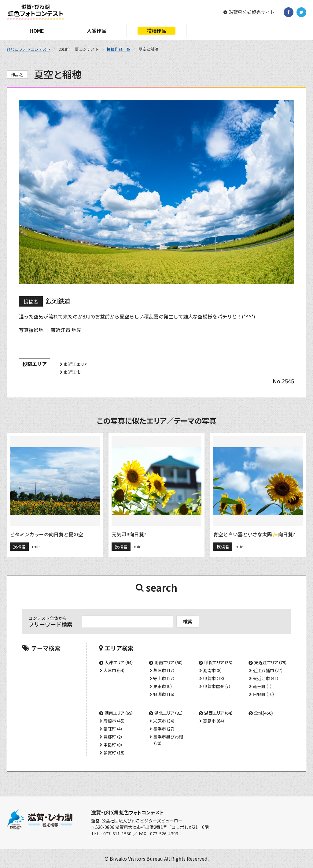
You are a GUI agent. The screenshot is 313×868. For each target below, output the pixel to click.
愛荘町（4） (113, 729)
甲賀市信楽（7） (217, 686)
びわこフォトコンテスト (29, 49)
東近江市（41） (266, 678)
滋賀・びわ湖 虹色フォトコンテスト (127, 812)
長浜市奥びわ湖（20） (168, 740)
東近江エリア (76, 364)
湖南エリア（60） (169, 662)
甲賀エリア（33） (219, 662)
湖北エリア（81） (169, 713)
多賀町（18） (114, 753)
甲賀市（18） (214, 678)
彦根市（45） (114, 721)
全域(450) (263, 713)
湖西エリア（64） (219, 713)
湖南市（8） (213, 670)
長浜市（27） (164, 729)
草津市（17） (164, 670)
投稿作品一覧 (119, 49)
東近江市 (72, 372)
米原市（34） (164, 721)
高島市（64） (214, 721)
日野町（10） (264, 694)
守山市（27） (164, 678)
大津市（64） (114, 670)
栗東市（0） (163, 686)
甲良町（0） (113, 745)
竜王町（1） (263, 686)
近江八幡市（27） (268, 670)
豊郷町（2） (113, 737)
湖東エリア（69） (119, 713)
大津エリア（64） (119, 662)
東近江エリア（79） (271, 662)
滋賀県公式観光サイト (252, 12)
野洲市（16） (164, 694)
